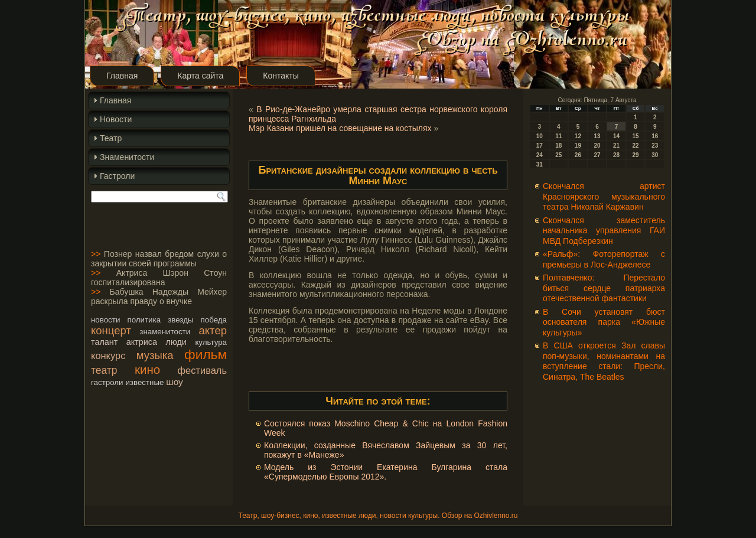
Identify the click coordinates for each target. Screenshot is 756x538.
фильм (206, 354)
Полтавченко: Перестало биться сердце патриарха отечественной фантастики (604, 288)
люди (176, 342)
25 (558, 155)
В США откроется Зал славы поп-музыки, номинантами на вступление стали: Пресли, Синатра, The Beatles (604, 361)
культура (211, 342)
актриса (142, 342)
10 (540, 136)
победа (214, 320)
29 (636, 155)
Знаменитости (127, 157)
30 (655, 155)
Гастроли (117, 176)
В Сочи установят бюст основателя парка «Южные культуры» (604, 322)
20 (597, 146)
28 (616, 155)
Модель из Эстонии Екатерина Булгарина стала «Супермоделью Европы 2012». (386, 472)
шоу (174, 382)
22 (636, 146)
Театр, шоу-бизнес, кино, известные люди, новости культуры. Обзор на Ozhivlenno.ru (378, 516)
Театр (111, 138)
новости (105, 320)
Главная (122, 76)
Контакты (281, 76)
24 (540, 155)
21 (616, 146)
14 (616, 136)
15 (636, 136)
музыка (155, 355)
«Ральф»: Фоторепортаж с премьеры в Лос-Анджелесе (604, 259)
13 (597, 136)
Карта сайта (200, 76)
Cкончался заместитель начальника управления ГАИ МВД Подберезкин (604, 231)
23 (655, 146)
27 (597, 155)
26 (578, 155)
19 (578, 146)
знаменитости (165, 332)
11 (558, 136)
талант (104, 342)
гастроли (107, 382)
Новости (116, 119)
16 (655, 136)
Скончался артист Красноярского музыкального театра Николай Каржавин (604, 196)
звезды (180, 320)
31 (540, 164)
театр (104, 370)
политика (144, 320)
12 (578, 136)
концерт (111, 330)
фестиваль (202, 370)
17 (540, 146)
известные (144, 382)
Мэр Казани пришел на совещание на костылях (340, 128)
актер (213, 330)
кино (147, 369)
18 (558, 146)
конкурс (108, 356)
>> (96, 254)
